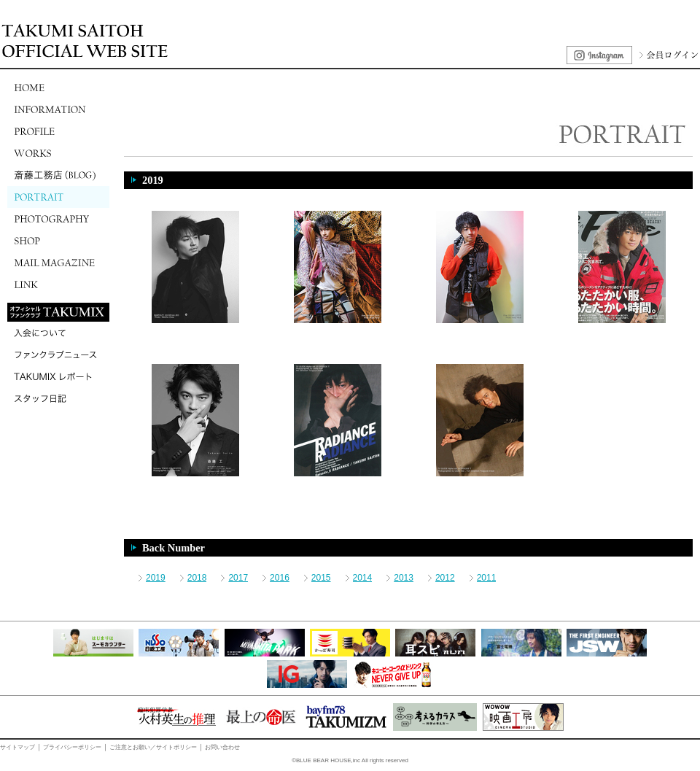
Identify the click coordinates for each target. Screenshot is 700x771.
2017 (238, 578)
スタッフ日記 (58, 398)
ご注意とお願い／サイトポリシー (153, 747)
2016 (280, 578)
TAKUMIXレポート (58, 376)
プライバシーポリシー (72, 747)
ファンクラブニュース (58, 354)
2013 (404, 578)
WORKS (58, 153)
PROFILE (58, 131)
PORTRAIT (58, 197)
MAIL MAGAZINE (58, 263)
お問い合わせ (222, 747)
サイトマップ (17, 747)
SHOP (58, 241)
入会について (58, 333)
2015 (321, 578)
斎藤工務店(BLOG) (58, 175)
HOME (58, 88)
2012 (445, 578)
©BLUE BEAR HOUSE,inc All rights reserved (350, 760)
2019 (156, 578)
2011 (487, 578)
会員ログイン (667, 55)
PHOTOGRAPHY (58, 219)
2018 (197, 578)
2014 (363, 578)
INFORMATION (58, 109)
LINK (58, 284)
